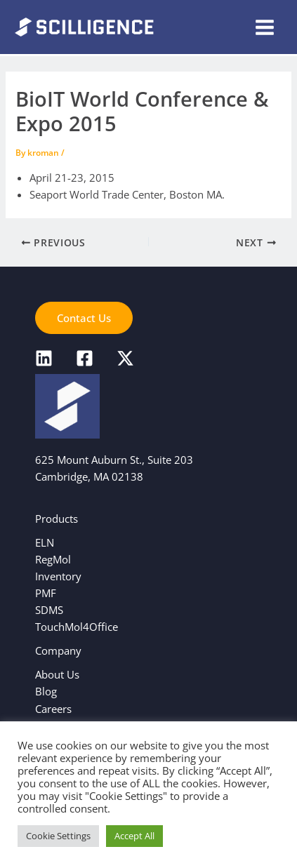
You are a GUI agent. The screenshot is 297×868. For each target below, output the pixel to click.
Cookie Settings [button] (58, 836)
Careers (53, 709)
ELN (45, 542)
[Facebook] (85, 358)
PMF (46, 593)
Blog (46, 691)
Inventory (58, 576)
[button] (84, 318)
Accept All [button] (134, 836)
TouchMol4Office (77, 627)
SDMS (49, 610)
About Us (57, 674)
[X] (125, 358)
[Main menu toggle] (265, 27)
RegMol (53, 559)
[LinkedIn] (44, 358)
